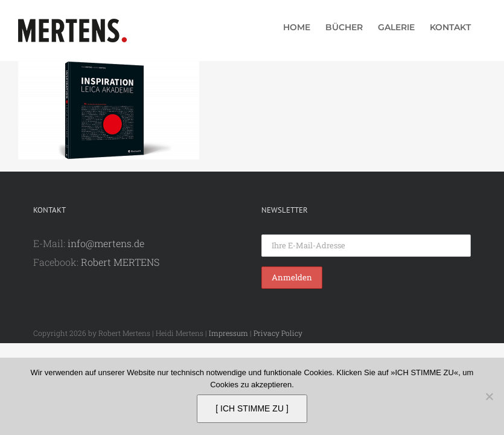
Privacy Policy (278, 333)
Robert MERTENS (120, 262)
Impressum (228, 333)
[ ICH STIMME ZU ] (252, 408)
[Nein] (489, 396)
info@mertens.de (106, 243)
